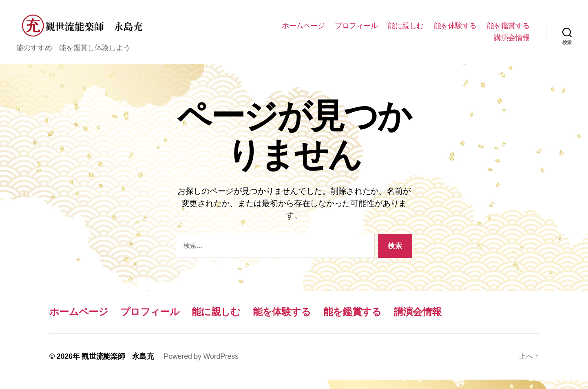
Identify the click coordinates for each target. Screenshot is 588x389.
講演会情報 (512, 42)
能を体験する (508, 30)
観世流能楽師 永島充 (118, 366)
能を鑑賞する (462, 42)
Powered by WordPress (201, 366)
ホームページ (356, 30)
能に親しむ (459, 30)
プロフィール (409, 30)
